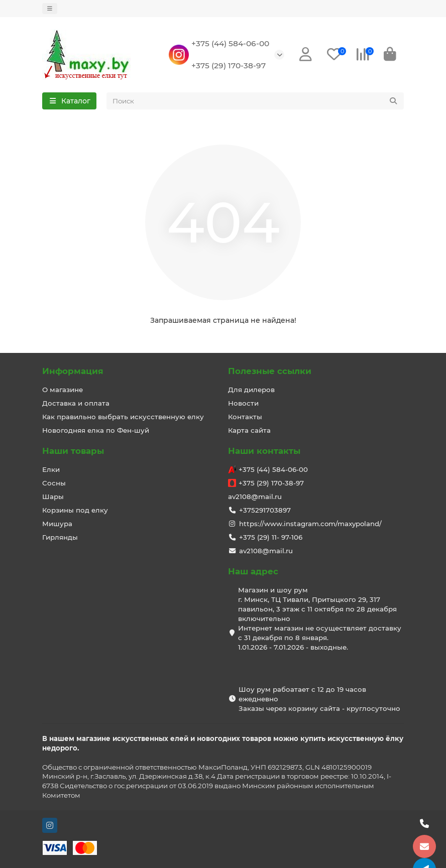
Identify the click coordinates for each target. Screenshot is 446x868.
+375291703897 (265, 510)
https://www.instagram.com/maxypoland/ (310, 524)
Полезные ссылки (270, 371)
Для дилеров (251, 390)
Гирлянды (60, 537)
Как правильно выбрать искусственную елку (123, 417)
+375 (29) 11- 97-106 (271, 537)
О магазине (63, 390)
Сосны (54, 483)
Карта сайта (249, 430)
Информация (73, 371)
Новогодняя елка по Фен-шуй (96, 430)
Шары (53, 497)
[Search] (255, 101)
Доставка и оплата (76, 403)
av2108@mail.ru (255, 497)
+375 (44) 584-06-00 (230, 43)
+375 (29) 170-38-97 (229, 66)
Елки (51, 469)
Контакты (245, 417)
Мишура (57, 524)
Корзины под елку (75, 510)
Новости (243, 403)
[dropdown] (50, 9)
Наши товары (73, 451)
